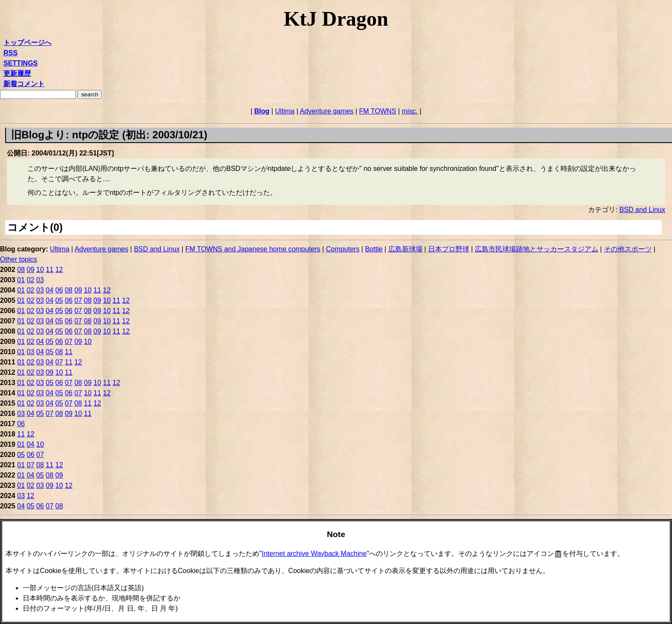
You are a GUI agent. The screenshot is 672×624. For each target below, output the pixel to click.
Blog (262, 111)
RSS (10, 53)
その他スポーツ (628, 249)
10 (40, 270)
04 (50, 290)
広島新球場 (405, 249)
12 (59, 270)
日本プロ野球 (449, 249)
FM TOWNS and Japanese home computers (253, 249)
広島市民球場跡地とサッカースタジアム (537, 249)
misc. (409, 111)
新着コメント (24, 84)
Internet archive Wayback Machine (314, 554)
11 (50, 270)
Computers (342, 249)
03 (40, 280)
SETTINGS (21, 63)
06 (59, 290)
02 (30, 280)
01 (21, 280)
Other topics (18, 259)
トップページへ (27, 43)
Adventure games (326, 111)
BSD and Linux (642, 210)
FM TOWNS (378, 111)
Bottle (374, 249)
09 (30, 270)
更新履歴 (17, 73)
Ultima (285, 111)
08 (21, 270)
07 (78, 300)
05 (59, 300)
